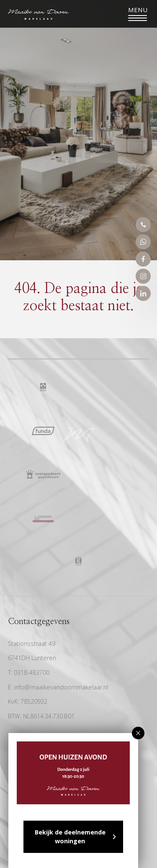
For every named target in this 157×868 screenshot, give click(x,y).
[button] (138, 733)
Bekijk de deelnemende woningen (70, 837)
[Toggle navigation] (138, 14)
